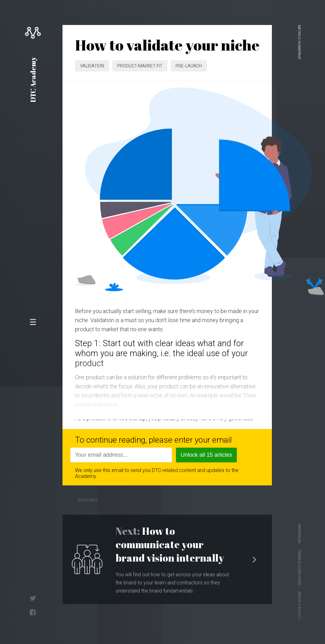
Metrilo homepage (299, 42)
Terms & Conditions (299, 567)
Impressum (299, 533)
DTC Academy (33, 80)
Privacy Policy (299, 605)
